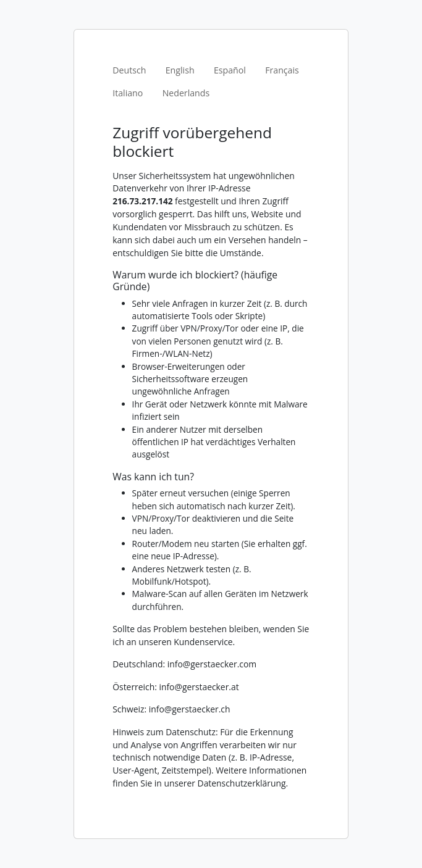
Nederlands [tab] (186, 93)
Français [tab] (282, 70)
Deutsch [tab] (129, 70)
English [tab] (180, 70)
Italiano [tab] (128, 93)
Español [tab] (230, 70)
